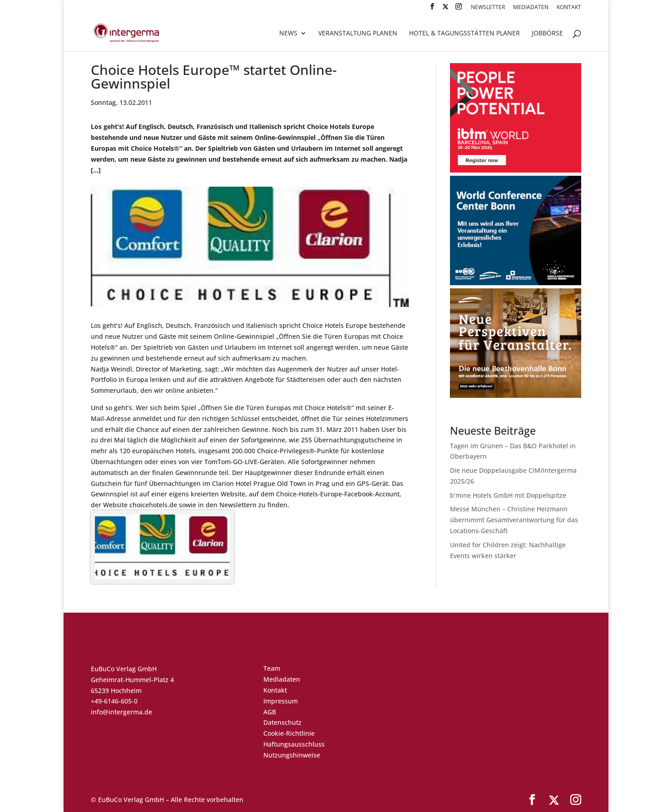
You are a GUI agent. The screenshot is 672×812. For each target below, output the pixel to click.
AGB (270, 712)
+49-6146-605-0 (114, 701)
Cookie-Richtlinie (289, 733)
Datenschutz (282, 722)
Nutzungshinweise (292, 755)
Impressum (281, 701)
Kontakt (569, 8)
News (288, 34)
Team (272, 668)
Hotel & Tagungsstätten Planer (464, 34)
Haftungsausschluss (294, 744)
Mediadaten (531, 8)
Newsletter (488, 8)
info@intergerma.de (121, 712)
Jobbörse (547, 34)
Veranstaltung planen (358, 34)
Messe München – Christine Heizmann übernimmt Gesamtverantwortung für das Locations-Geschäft (514, 520)
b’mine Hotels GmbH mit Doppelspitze (508, 495)
